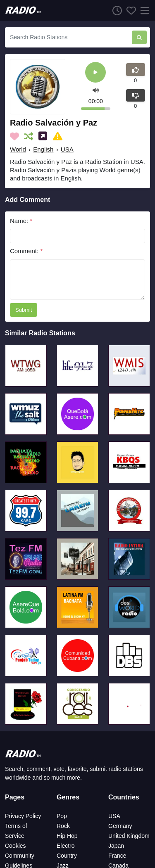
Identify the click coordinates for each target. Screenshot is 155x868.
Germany (120, 826)
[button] (96, 90)
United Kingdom (129, 836)
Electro (66, 846)
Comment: (26, 251)
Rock (63, 826)
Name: (21, 221)
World (18, 149)
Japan (116, 846)
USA (67, 149)
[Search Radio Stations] (68, 37)
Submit (24, 310)
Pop (62, 816)
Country (67, 856)
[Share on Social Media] (44, 136)
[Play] (95, 73)
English (43, 149)
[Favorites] (129, 10)
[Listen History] (115, 10)
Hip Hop (67, 836)
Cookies (15, 846)
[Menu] (143, 10)
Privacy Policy (23, 816)
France (117, 856)
